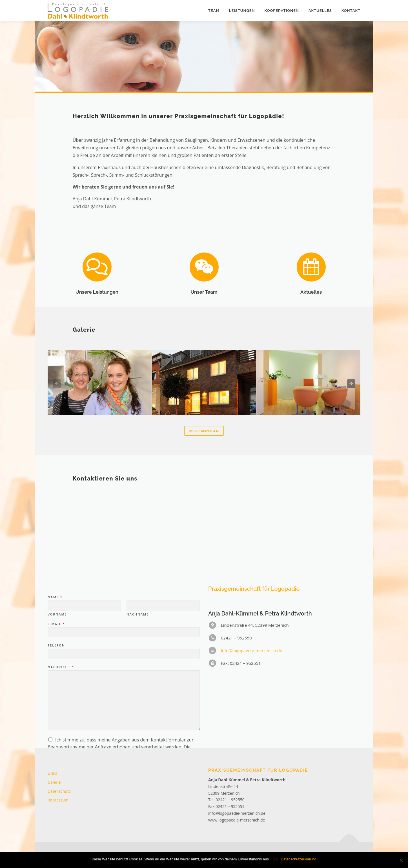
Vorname (57, 689)
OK (275, 859)
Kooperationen (282, 11)
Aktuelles (320, 11)
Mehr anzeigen (204, 431)
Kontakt (351, 11)
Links (52, 773)
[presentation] (57, 384)
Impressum (58, 800)
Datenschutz (59, 791)
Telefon (56, 720)
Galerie (54, 782)
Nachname (138, 689)
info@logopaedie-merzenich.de (251, 725)
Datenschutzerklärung (298, 859)
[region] (204, 56)
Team (214, 11)
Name (55, 672)
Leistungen (242, 11)
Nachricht (61, 742)
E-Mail (56, 699)
